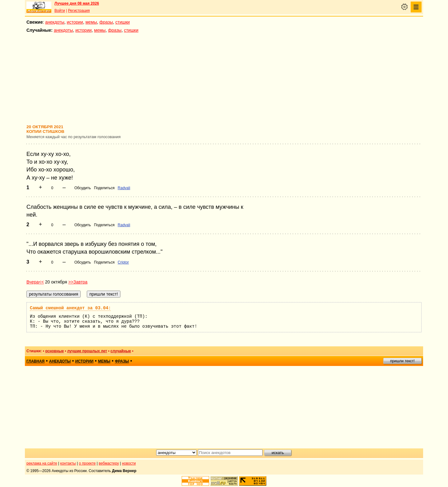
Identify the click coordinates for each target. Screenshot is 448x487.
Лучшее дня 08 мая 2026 (77, 3)
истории (75, 22)
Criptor (123, 262)
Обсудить (83, 188)
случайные (121, 351)
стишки (123, 22)
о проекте (87, 463)
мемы (91, 22)
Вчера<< (35, 282)
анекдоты (55, 22)
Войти (60, 11)
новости (129, 463)
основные (54, 351)
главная (35, 361)
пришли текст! (402, 361)
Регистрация (79, 11)
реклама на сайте (42, 463)
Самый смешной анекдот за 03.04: (70, 308)
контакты (68, 463)
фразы (106, 22)
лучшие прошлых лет (87, 351)
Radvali (124, 188)
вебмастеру (109, 463)
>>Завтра (78, 282)
